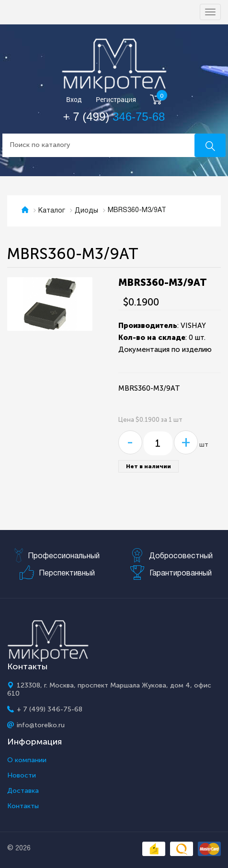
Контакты (23, 806)
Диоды (86, 211)
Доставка (23, 791)
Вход (74, 100)
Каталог (52, 211)
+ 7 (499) (114, 117)
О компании (27, 760)
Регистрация (116, 100)
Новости (22, 776)
